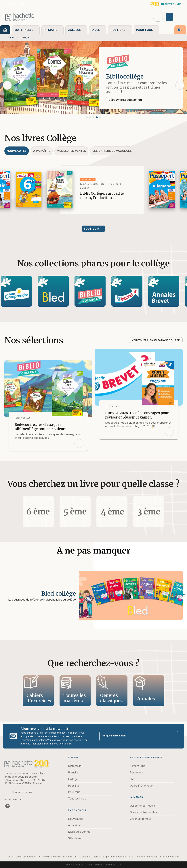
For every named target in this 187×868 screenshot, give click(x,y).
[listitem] (22, 4)
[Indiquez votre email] (134, 736)
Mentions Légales (90, 857)
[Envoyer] (174, 736)
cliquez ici (65, 744)
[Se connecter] (174, 17)
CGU (132, 857)
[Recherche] (158, 17)
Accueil (11, 37)
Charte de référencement (22, 857)
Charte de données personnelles (58, 857)
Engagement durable (114, 857)
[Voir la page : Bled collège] (93, 581)
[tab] (5, 30)
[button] (87, 117)
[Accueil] (20, 17)
